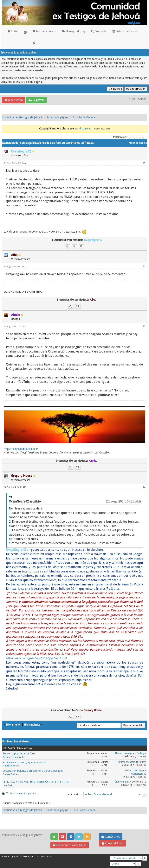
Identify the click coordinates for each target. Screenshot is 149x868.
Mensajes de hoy (74, 31)
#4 (144, 487)
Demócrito (8, 786)
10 (93, 774)
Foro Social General (84, 117)
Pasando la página (57, 117)
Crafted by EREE (28, 856)
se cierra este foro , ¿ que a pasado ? (24, 762)
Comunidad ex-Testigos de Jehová (22, 117)
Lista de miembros (125, 31)
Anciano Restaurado (14, 757)
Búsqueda (99, 31)
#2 (144, 267)
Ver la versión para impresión (21, 793)
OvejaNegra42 (139, 774)
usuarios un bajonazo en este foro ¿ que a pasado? (33, 771)
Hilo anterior (13, 725)
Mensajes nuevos (44, 31)
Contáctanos (111, 837)
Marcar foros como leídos (70, 845)
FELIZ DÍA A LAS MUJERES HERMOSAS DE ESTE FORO (36, 782)
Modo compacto (138, 143)
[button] (36, 43)
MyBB (16, 856)
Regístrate (36, 100)
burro (143, 762)
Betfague (142, 753)
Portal (13, 31)
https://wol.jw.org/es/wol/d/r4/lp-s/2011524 (36, 658)
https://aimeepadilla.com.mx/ (21, 449)
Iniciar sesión (13, 100)
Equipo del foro (113, 843)
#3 (144, 326)
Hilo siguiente (32, 725)
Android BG (47, 856)
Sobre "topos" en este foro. (19, 753)
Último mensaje (124, 753)
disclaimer (85, 128)
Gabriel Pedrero (11, 766)
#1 (144, 163)
